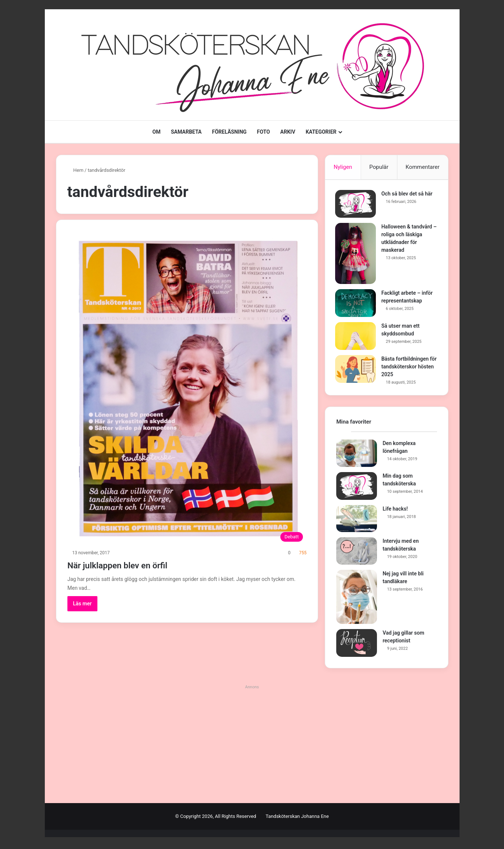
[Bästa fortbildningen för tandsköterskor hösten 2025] (357, 370)
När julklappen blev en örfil (134, 564)
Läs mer (82, 604)
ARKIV (288, 132)
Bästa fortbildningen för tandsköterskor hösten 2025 (406, 368)
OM (156, 132)
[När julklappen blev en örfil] (187, 388)
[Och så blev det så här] (357, 205)
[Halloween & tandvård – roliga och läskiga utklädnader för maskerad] (357, 255)
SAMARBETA (186, 132)
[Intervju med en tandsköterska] (357, 554)
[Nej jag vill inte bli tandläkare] (357, 599)
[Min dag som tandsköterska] (357, 489)
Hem (76, 170)
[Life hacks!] (357, 521)
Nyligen (343, 167)
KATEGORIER (321, 132)
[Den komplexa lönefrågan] (357, 456)
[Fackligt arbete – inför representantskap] (357, 304)
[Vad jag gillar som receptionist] (357, 646)
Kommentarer (422, 167)
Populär (379, 167)
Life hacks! (395, 511)
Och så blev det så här (408, 195)
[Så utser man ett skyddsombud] (357, 337)
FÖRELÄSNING (229, 132)
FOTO (263, 132)
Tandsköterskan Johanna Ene (297, 819)
